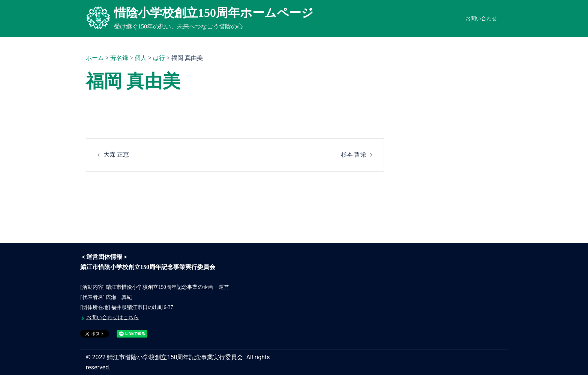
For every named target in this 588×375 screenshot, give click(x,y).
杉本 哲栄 (354, 155)
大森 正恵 (116, 155)
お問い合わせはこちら (112, 317)
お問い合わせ (481, 19)
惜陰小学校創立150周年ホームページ (214, 13)
